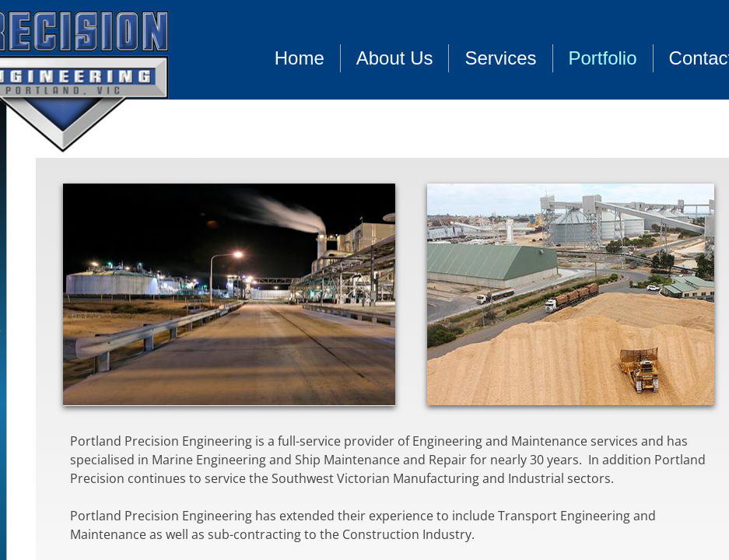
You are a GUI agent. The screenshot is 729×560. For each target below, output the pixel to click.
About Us (395, 58)
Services (500, 58)
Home (300, 58)
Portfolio (603, 58)
